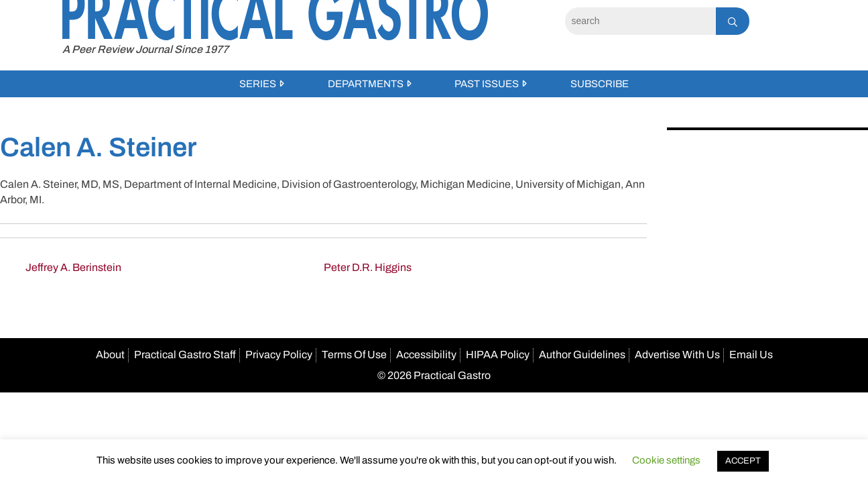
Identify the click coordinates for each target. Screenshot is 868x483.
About (110, 355)
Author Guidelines (582, 355)
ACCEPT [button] (743, 461)
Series (258, 84)
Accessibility (426, 355)
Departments (366, 84)
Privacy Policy (279, 355)
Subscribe (600, 84)
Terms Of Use (354, 355)
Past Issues (487, 84)
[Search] (640, 21)
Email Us (751, 355)
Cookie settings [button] (666, 460)
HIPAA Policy (498, 355)
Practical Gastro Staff (185, 355)
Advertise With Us (677, 355)
